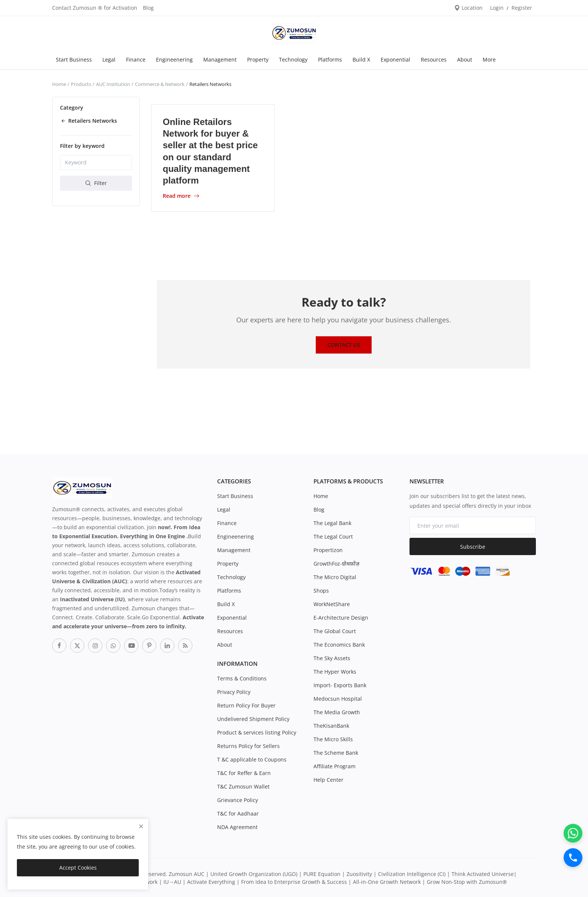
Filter (96, 183)
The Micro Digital (335, 577)
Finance (136, 59)
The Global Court (335, 631)
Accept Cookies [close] (78, 868)
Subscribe (473, 547)
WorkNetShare (332, 604)
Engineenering (174, 59)
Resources (434, 59)
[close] (141, 826)
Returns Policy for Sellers (248, 746)
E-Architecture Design (341, 618)
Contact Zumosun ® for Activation (95, 8)
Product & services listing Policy (257, 732)
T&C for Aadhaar (238, 813)
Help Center (328, 780)
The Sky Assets (332, 658)
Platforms (330, 59)
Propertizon (328, 550)
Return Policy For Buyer (246, 705)
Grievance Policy (238, 800)
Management (220, 59)
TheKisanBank (331, 726)
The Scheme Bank (336, 753)
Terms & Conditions (242, 678)
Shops (321, 591)
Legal (109, 59)
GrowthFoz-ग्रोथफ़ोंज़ (336, 564)
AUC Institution (113, 84)
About (465, 59)
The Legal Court (333, 537)
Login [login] (497, 8)
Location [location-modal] (468, 8)
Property (258, 59)
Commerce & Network (160, 84)
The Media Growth (337, 712)
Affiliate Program (334, 766)
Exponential (395, 59)
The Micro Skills (333, 739)
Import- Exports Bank (340, 685)
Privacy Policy (234, 692)
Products (81, 84)
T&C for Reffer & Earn (244, 773)
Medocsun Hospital (338, 699)
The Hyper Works (335, 672)
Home (59, 84)
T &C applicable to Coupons (252, 759)
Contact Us (344, 345)
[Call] (573, 858)
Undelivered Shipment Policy (253, 719)
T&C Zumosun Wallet (243, 786)
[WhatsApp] (573, 833)
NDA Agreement (237, 827)
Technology (293, 59)
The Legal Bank (332, 523)
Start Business (74, 59)
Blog (148, 8)
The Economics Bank (339, 645)
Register (522, 8)
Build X (361, 59)
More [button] (489, 59)
